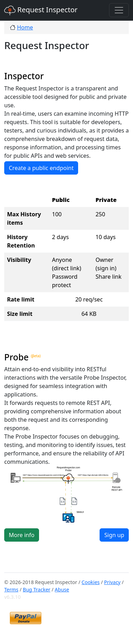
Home (25, 27)
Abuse (62, 589)
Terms (11, 589)
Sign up (114, 535)
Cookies (91, 582)
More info (22, 535)
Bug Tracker (37, 589)
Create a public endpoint (41, 168)
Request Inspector (41, 11)
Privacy (112, 582)
